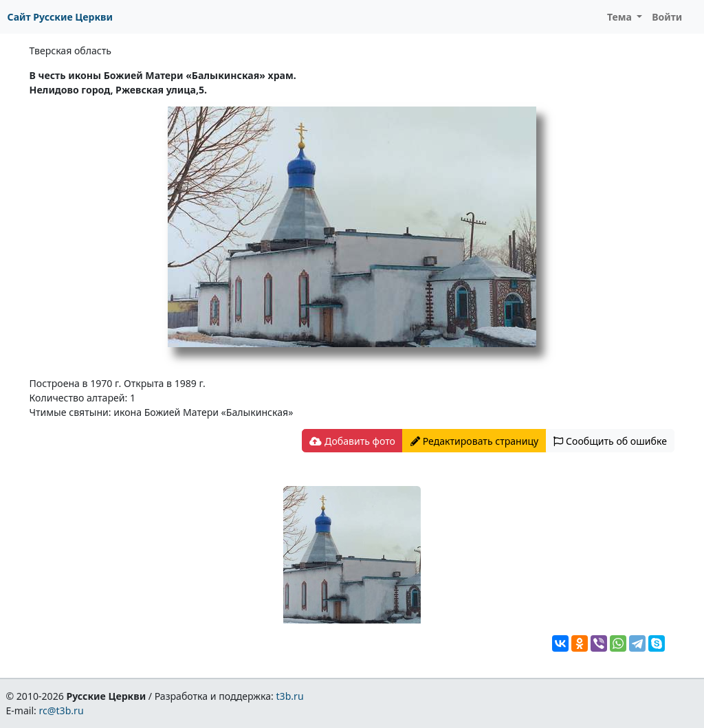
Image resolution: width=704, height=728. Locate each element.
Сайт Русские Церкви (60, 17)
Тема (621, 17)
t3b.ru (290, 696)
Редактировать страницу (474, 441)
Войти (667, 17)
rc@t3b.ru (62, 710)
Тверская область (70, 51)
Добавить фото (352, 441)
